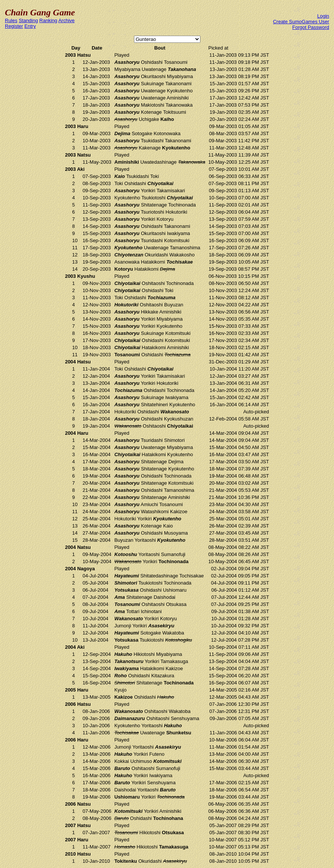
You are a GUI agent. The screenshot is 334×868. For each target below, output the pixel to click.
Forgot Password (311, 27)
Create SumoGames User (301, 22)
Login (323, 16)
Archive (66, 20)
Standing (28, 20)
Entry (30, 26)
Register (14, 26)
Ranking (48, 20)
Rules (11, 20)
